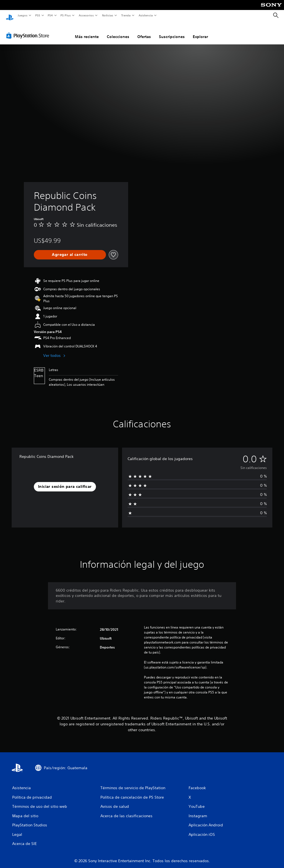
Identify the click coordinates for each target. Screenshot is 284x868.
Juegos (22, 15)
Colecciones (118, 31)
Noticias (108, 15)
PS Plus (66, 15)
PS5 (38, 15)
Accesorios (86, 15)
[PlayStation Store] (29, 30)
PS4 (50, 15)
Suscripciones (172, 31)
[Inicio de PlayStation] (10, 16)
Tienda (126, 15)
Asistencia (146, 15)
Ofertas (144, 31)
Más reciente (87, 31)
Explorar (200, 31)
